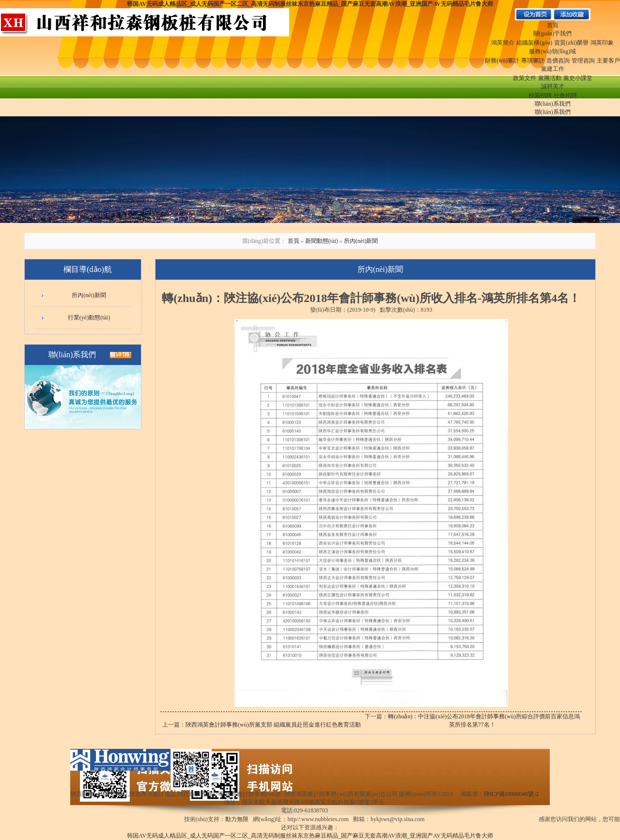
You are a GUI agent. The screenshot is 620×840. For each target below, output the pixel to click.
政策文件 (525, 78)
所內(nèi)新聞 (361, 241)
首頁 (553, 25)
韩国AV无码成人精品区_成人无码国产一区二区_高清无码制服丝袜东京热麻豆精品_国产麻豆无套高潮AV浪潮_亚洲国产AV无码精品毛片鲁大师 (310, 4)
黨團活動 (550, 78)
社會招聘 (565, 95)
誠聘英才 (553, 86)
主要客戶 (608, 61)
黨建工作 (553, 69)
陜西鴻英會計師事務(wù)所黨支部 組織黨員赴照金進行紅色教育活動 (273, 725)
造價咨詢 (558, 61)
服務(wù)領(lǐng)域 (552, 51)
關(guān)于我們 (552, 33)
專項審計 (533, 61)
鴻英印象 (602, 43)
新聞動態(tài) (322, 241)
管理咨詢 (583, 61)
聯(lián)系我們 (553, 104)
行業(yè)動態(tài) (89, 317)
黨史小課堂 (578, 78)
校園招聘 (540, 95)
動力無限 (237, 819)
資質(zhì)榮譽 (571, 43)
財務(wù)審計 (502, 61)
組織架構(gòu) (534, 43)
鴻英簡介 (503, 43)
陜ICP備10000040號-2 (511, 794)
